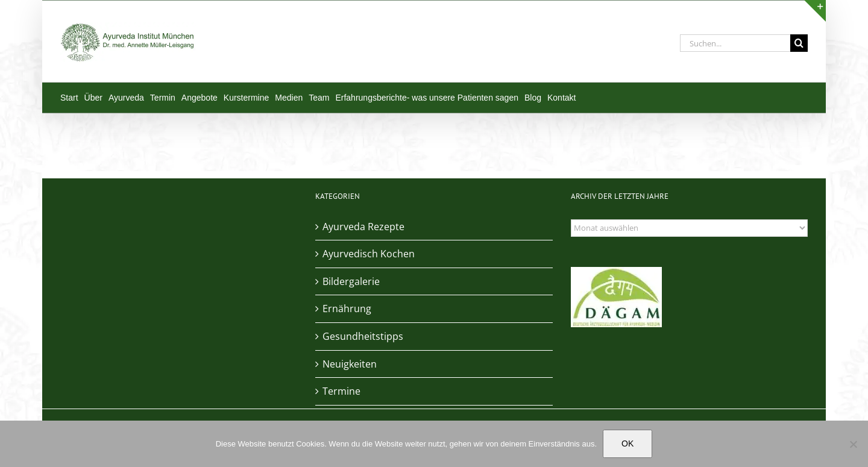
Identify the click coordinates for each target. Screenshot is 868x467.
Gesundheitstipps (363, 336)
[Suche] (799, 43)
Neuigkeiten (350, 364)
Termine (341, 391)
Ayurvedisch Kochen (369, 254)
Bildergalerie (351, 281)
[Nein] (853, 444)
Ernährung (347, 309)
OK (627, 443)
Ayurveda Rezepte (363, 227)
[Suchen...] (735, 43)
